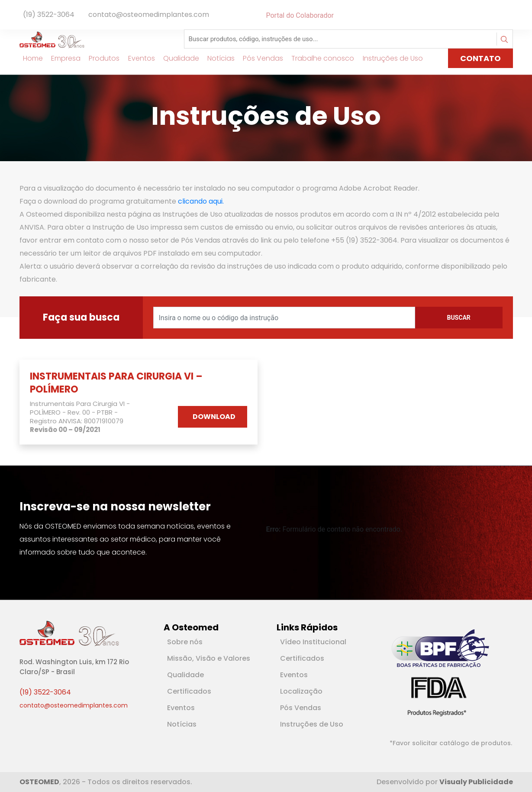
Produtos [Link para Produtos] (101, 58)
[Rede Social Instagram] (511, 16)
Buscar (458, 318)
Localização (301, 691)
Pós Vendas (301, 708)
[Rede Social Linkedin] (504, 16)
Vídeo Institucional (313, 642)
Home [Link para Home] (29, 58)
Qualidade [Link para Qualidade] (177, 58)
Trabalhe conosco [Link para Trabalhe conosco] (319, 58)
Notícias (182, 724)
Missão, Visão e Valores (209, 658)
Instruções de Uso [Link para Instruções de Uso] (389, 58)
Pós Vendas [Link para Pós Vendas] (260, 58)
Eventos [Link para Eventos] (138, 58)
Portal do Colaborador (300, 15)
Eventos (181, 708)
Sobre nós (185, 642)
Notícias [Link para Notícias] (217, 58)
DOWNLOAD (214, 417)
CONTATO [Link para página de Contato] (480, 58)
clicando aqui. (201, 201)
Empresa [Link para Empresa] (62, 58)
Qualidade (185, 675)
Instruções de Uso (312, 724)
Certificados (189, 691)
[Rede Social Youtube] (508, 16)
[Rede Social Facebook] (499, 16)
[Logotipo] (52, 39)
